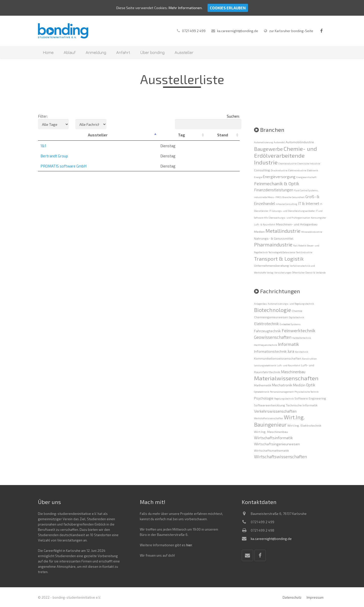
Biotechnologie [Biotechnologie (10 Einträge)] (272, 310)
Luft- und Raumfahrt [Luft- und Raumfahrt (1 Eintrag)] (289, 365)
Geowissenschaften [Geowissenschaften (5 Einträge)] (273, 337)
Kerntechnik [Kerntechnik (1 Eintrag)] (302, 352)
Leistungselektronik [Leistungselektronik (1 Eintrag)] (265, 365)
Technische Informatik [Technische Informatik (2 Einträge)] (302, 405)
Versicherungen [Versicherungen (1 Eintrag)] (283, 273)
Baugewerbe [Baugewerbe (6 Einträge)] (268, 149)
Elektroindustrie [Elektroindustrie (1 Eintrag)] (297, 170)
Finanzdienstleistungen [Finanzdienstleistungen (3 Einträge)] (274, 190)
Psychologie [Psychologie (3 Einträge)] (264, 398)
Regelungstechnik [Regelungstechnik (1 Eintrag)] (284, 399)
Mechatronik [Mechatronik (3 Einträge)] (282, 385)
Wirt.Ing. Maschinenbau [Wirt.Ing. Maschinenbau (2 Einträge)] (271, 432)
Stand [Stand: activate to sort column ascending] (223, 135)
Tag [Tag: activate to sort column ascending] (181, 135)
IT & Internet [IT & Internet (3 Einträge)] (309, 203)
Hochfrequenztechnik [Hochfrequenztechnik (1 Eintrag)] (266, 345)
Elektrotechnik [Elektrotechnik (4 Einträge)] (266, 323)
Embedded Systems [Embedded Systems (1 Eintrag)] (290, 324)
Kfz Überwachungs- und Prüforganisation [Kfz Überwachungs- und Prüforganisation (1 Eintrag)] (287, 218)
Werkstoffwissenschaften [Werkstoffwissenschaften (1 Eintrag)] (269, 418)
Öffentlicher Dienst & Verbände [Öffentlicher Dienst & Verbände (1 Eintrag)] (309, 273)
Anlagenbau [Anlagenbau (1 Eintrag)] (260, 304)
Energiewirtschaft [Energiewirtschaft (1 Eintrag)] (306, 177)
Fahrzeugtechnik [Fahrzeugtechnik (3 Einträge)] (267, 331)
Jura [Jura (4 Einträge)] (291, 351)
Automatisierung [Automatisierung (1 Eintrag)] (264, 142)
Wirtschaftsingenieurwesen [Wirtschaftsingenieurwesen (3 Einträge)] (277, 444)
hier (189, 545)
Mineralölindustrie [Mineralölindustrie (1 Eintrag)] (312, 232)
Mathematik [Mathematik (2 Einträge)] (263, 385)
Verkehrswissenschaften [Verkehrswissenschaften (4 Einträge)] (275, 411)
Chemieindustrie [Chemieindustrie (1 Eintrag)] (287, 164)
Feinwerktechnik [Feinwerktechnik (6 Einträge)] (299, 330)
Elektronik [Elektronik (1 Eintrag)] (312, 170)
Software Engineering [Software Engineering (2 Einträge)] (310, 398)
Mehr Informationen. (186, 8)
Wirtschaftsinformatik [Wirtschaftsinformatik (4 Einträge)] (273, 438)
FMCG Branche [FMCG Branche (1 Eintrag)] (283, 197)
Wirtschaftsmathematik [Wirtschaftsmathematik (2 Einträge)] (271, 450)
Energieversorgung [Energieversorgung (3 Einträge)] (279, 177)
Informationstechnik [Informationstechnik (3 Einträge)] (270, 351)
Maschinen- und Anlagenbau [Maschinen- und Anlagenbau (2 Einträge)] (297, 224)
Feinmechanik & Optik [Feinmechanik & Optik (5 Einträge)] (277, 183)
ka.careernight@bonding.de (238, 31)
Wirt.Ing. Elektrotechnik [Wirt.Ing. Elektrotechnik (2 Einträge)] (304, 425)
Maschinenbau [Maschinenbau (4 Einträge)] (293, 372)
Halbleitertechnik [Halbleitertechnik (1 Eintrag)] (302, 338)
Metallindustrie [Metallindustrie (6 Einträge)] (283, 231)
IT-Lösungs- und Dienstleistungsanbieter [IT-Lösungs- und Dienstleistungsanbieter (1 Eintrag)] (292, 211)
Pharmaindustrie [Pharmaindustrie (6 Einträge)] (273, 244)
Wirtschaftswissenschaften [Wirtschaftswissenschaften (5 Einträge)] (280, 456)
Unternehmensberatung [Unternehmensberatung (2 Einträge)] (271, 265)
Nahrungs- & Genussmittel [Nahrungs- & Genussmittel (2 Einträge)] (274, 238)
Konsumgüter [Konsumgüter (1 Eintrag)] (318, 218)
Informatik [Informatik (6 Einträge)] (288, 344)
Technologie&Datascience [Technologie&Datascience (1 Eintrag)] (282, 252)
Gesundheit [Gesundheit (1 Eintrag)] (298, 197)
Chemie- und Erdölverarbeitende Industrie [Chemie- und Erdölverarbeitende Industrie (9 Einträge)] (286, 155)
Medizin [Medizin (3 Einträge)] (299, 385)
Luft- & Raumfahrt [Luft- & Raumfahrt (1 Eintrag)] (265, 225)
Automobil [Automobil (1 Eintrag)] (279, 142)
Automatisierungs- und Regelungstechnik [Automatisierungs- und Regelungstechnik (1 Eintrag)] (291, 304)
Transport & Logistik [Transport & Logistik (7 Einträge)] (279, 258)
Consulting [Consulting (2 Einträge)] (262, 170)
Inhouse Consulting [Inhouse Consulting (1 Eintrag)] (287, 204)
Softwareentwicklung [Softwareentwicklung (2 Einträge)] (270, 405)
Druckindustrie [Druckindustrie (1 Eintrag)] (279, 170)
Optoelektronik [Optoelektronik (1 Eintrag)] (262, 392)
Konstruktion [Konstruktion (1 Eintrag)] (309, 359)
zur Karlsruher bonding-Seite (291, 31)
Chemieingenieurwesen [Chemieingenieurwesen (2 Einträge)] (271, 317)
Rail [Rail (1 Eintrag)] (295, 246)
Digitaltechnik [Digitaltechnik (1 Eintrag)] (296, 317)
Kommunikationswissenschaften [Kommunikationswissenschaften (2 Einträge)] (278, 358)
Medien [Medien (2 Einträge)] (259, 232)
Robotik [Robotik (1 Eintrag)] (302, 246)
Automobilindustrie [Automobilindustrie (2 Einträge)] (300, 142)
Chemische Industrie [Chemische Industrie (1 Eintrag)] (309, 164)
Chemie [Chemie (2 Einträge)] (297, 311)
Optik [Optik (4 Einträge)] (311, 385)
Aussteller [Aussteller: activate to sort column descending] (98, 135)
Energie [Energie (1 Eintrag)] (258, 177)
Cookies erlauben (229, 8)
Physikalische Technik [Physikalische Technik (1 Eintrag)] (306, 392)
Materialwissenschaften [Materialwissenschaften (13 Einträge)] (286, 378)
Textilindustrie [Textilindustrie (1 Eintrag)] (304, 252)
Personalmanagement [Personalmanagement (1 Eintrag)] (282, 392)
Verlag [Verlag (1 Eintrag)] (270, 273)
